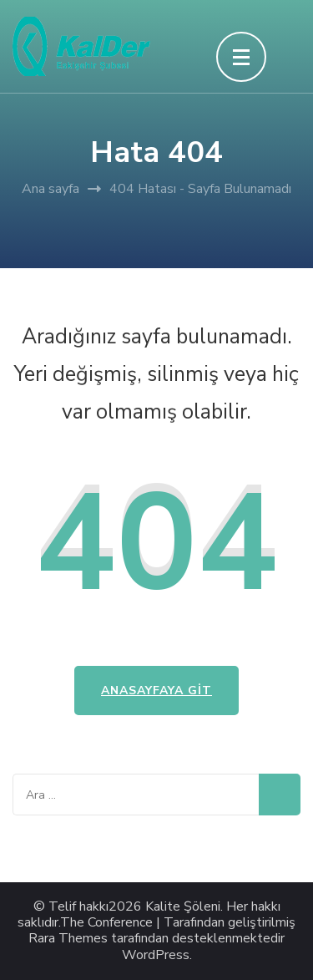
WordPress (156, 955)
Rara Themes (68, 939)
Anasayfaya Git (156, 691)
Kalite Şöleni (183, 907)
